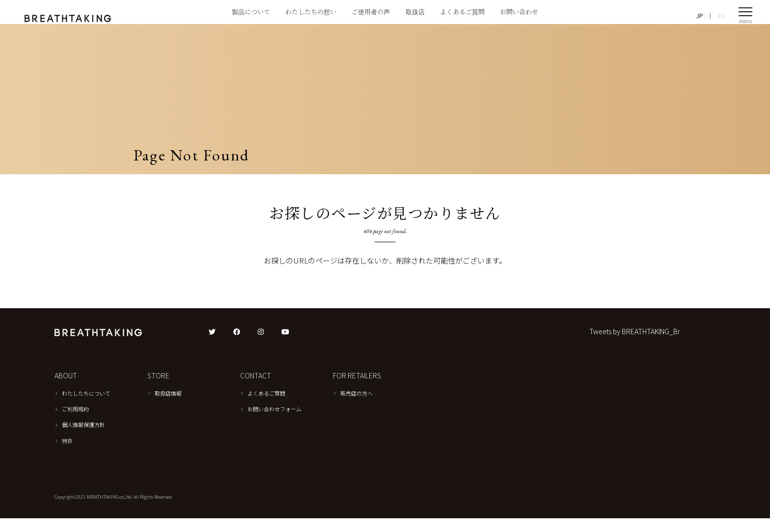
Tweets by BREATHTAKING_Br (635, 346)
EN (721, 20)
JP (700, 20)
